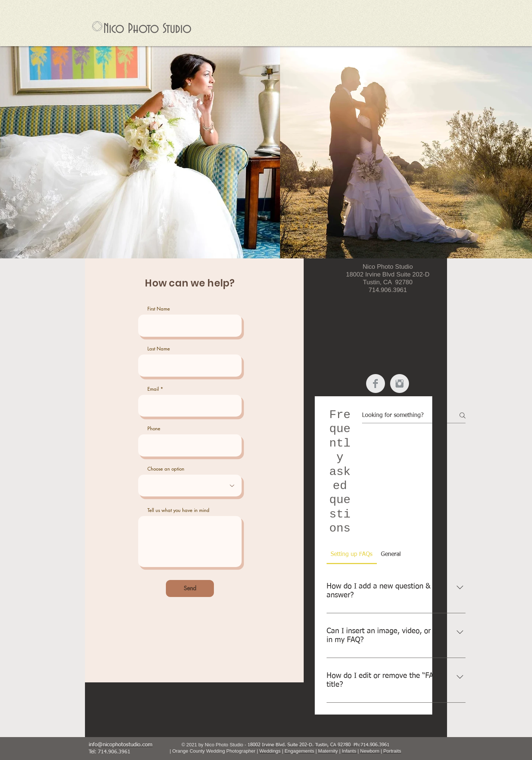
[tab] (352, 554)
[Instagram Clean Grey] (400, 384)
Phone (154, 429)
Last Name (159, 349)
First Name (159, 309)
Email (153, 389)
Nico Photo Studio (147, 29)
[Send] (190, 588)
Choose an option (166, 469)
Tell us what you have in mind (178, 510)
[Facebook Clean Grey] (376, 384)
